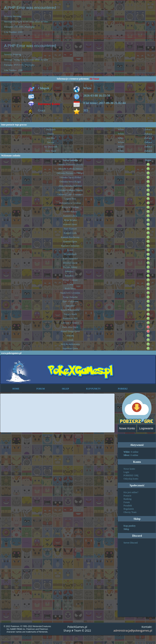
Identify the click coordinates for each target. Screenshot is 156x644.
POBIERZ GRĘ (131, 475)
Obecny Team (130, 512)
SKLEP (65, 389)
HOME (16, 389)
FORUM (41, 389)
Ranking (128, 499)
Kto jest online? (131, 492)
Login (126, 472)
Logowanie (146, 428)
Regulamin (129, 509)
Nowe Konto (127, 428)
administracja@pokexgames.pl (133, 630)
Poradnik (128, 506)
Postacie (127, 496)
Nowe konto (129, 469)
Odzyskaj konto (131, 479)
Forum (127, 502)
